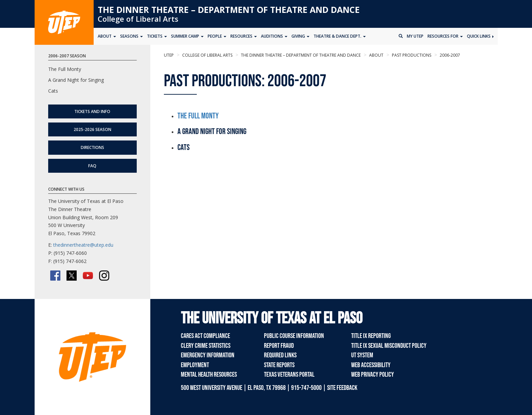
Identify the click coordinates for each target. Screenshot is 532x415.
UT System (362, 355)
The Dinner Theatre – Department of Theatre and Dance (229, 10)
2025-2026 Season (92, 129)
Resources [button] (244, 36)
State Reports (279, 365)
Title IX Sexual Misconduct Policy (389, 346)
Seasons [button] (131, 36)
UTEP (169, 55)
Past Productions (411, 55)
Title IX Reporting (371, 336)
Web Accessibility (371, 365)
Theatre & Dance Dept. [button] (340, 36)
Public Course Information (294, 336)
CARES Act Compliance (205, 336)
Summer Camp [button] (187, 36)
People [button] (217, 36)
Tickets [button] (157, 36)
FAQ (92, 166)
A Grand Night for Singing (76, 80)
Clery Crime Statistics (206, 346)
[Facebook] (55, 276)
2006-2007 (449, 55)
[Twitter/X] (72, 276)
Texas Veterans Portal (289, 375)
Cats (53, 91)
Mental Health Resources (209, 375)
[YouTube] (88, 276)
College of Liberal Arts (138, 19)
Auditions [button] (274, 36)
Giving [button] (300, 36)
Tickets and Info (92, 111)
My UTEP (415, 36)
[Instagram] (104, 276)
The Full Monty (198, 116)
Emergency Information (208, 355)
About (376, 55)
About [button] (107, 36)
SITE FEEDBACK (342, 388)
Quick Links (480, 36)
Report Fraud (279, 346)
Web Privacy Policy (373, 375)
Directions (92, 147)
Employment (195, 365)
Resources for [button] (445, 36)
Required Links (280, 355)
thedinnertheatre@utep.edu (83, 245)
